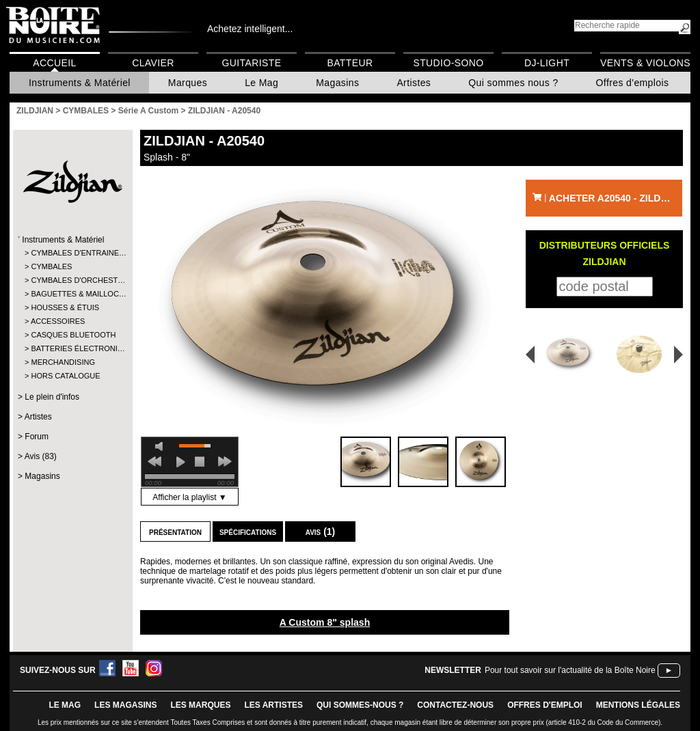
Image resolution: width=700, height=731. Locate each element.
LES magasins (125, 705)
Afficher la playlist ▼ (189, 497)
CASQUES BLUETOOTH (72, 335)
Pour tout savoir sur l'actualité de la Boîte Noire (570, 670)
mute (161, 446)
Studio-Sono (448, 63)
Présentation (175, 532)
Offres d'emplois (633, 83)
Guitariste (252, 63)
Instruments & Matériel (80, 83)
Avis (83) (41, 456)
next (225, 462)
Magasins (337, 83)
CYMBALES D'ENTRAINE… (72, 253)
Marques (188, 83)
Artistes (414, 83)
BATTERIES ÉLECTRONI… (72, 348)
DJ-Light (547, 63)
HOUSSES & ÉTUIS (65, 307)
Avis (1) (321, 532)
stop (200, 462)
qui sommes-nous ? (360, 705)
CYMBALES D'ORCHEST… (72, 280)
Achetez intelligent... (250, 29)
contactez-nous (455, 705)
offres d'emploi (545, 705)
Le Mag (261, 83)
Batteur (350, 63)
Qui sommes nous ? (513, 83)
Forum (37, 437)
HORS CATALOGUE (65, 376)
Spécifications (248, 532)
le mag (65, 705)
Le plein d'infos (52, 397)
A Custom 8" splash (325, 622)
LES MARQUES (200, 705)
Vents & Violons (645, 63)
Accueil (54, 63)
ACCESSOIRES (58, 321)
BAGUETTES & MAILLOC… (72, 294)
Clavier (153, 63)
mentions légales (638, 705)
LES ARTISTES (273, 705)
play (180, 462)
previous (154, 462)
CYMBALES (51, 266)
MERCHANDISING (63, 362)
